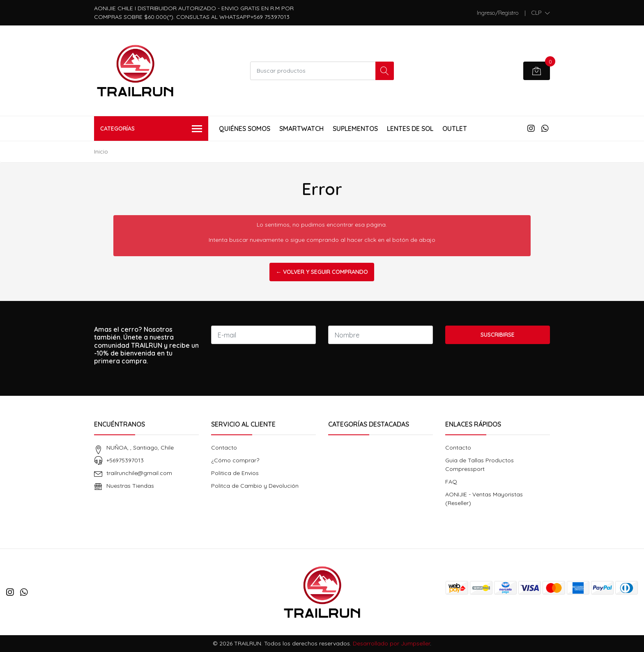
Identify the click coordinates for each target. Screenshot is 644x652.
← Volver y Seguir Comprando (322, 272)
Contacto (224, 448)
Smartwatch (301, 129)
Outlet (455, 129)
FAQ (451, 482)
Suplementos (355, 129)
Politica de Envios (235, 473)
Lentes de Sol (410, 129)
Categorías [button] (151, 129)
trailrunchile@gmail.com (139, 473)
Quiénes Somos (245, 129)
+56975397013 (125, 460)
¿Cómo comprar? (235, 460)
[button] (541, 13)
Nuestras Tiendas (130, 486)
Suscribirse (498, 335)
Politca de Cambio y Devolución (255, 486)
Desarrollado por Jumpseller (391, 643)
